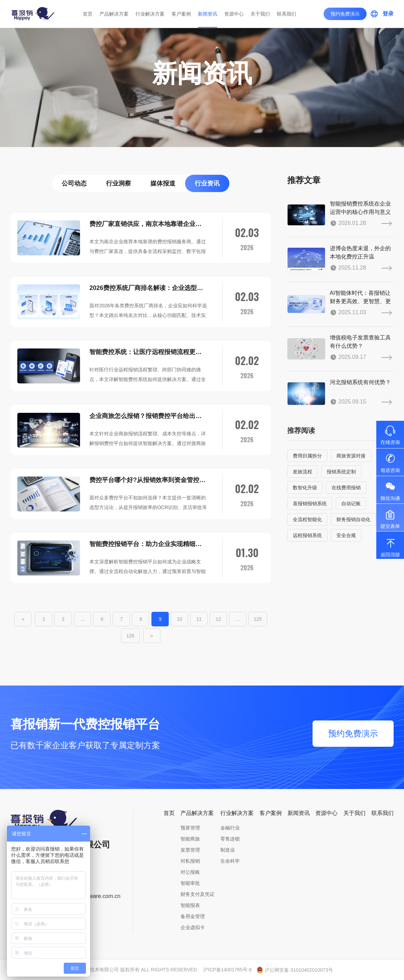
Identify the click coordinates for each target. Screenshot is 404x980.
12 (219, 619)
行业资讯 (207, 183)
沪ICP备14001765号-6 (227, 970)
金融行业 (230, 828)
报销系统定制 (341, 472)
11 (199, 619)
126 (130, 636)
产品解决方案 (114, 14)
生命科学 (230, 861)
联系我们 (287, 14)
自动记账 (351, 503)
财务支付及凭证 (197, 894)
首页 (88, 14)
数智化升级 (305, 488)
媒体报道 (163, 183)
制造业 (228, 850)
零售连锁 (230, 839)
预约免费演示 (345, 14)
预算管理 (190, 828)
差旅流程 (302, 472)
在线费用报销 (346, 488)
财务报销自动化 (353, 519)
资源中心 (234, 14)
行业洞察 (118, 183)
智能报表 (190, 905)
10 (180, 619)
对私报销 (190, 861)
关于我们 (260, 14)
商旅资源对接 (351, 456)
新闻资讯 (208, 14)
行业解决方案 (150, 14)
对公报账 (190, 872)
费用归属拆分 (307, 456)
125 (258, 619)
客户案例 (181, 14)
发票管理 (190, 850)
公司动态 (74, 183)
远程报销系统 (307, 535)
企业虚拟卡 (193, 927)
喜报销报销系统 (310, 503)
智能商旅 (190, 839)
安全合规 (346, 535)
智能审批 (190, 883)
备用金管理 (193, 916)
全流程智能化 (307, 519)
